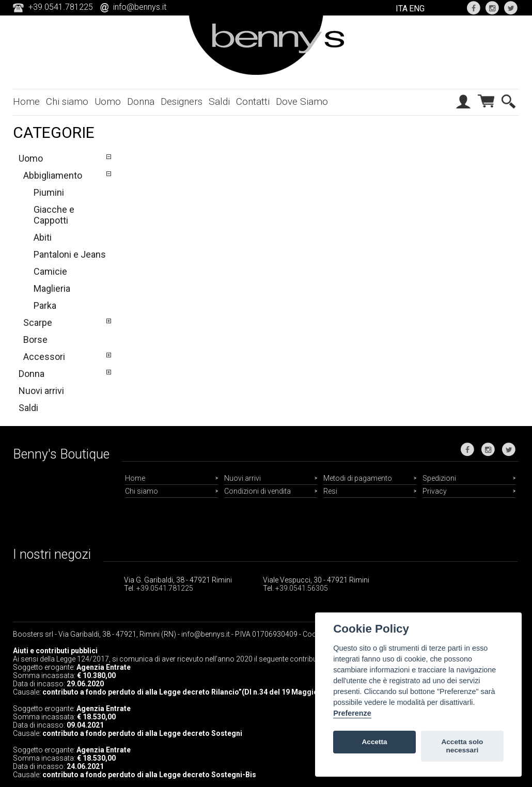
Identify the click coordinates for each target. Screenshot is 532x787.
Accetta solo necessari (462, 746)
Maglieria (52, 288)
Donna (141, 101)
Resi (330, 491)
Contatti (253, 101)
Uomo (108, 101)
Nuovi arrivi (41, 391)
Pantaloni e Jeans (70, 254)
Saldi (219, 101)
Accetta (375, 742)
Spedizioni (439, 478)
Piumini (49, 192)
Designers (182, 101)
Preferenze (352, 713)
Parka (45, 305)
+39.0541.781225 (165, 588)
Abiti (43, 237)
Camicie (50, 271)
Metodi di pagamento (358, 478)
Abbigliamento (53, 175)
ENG (417, 9)
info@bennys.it (140, 7)
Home (26, 101)
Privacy (435, 491)
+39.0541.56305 (302, 588)
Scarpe (38, 322)
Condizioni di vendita (257, 491)
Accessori (44, 357)
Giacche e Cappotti (54, 215)
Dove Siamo (302, 101)
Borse (35, 340)
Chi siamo (67, 101)
